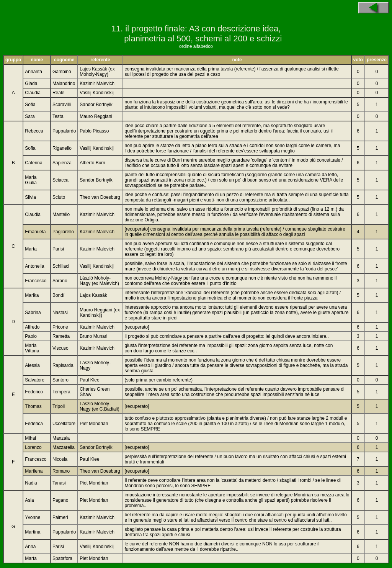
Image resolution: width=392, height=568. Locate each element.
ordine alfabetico (196, 46)
